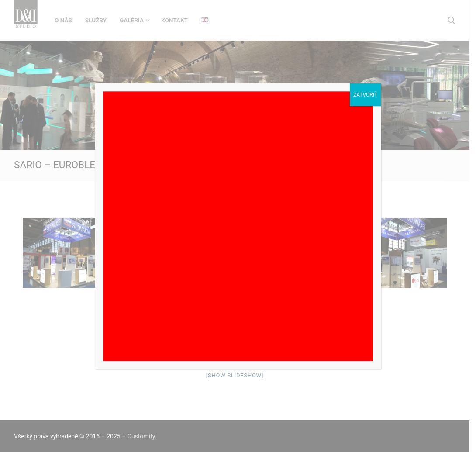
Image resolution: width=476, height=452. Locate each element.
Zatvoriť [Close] (365, 95)
